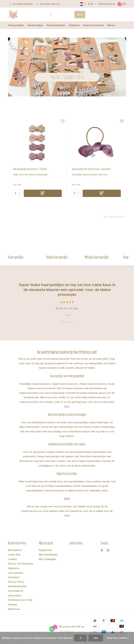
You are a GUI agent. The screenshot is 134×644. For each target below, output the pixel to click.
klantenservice (30, 511)
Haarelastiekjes (56, 25)
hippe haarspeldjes (96, 452)
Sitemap (13, 604)
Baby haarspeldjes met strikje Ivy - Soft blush (30, 169)
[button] (65, 315)
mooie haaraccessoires (56, 359)
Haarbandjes (35, 25)
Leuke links (14, 554)
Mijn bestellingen (48, 554)
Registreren (45, 550)
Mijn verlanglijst (47, 559)
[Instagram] (108, 550)
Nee (96, 638)
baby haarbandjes (29, 427)
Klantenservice (107, 4)
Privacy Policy (16, 582)
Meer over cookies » (118, 638)
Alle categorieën (114, 217)
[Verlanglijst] (63, 122)
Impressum (14, 609)
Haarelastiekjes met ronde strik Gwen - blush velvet (91, 169)
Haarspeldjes (16, 25)
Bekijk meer (68, 322)
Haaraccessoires (93, 25)
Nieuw (111, 25)
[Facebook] (102, 550)
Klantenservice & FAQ (20, 600)
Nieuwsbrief (15, 550)
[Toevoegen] (43, 193)
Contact (12, 559)
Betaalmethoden (17, 586)
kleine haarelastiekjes (86, 486)
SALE (80, 15)
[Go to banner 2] (67, 67)
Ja (80, 638)
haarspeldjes (96, 363)
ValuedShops (66, 631)
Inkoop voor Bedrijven (21, 564)
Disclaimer (14, 577)
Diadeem (74, 25)
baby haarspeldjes (78, 422)
